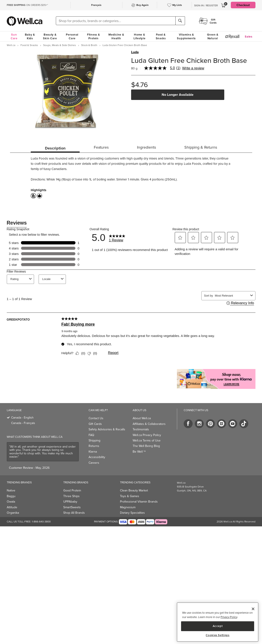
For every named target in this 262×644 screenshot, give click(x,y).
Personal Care (72, 36)
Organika (13, 513)
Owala (11, 501)
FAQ (91, 435)
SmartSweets (72, 507)
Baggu (11, 496)
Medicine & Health (116, 36)
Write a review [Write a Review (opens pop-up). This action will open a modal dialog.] (193, 68)
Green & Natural (213, 36)
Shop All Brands (74, 513)
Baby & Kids (30, 36)
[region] (218, 622)
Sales (249, 37)
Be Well (139, 452)
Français (96, 5)
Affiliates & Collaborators (149, 424)
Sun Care (14, 36)
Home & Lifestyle (139, 36)
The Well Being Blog (146, 446)
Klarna (93, 452)
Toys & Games (130, 496)
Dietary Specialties (132, 513)
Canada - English (22, 417)
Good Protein (72, 490)
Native (11, 490)
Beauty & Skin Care (50, 36)
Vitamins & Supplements (186, 36)
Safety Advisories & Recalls (107, 429)
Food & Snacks (161, 36)
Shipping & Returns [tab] (201, 147)
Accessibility (97, 457)
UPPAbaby (70, 501)
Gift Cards (95, 424)
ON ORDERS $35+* (27, 5)
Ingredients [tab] (146, 147)
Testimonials (141, 429)
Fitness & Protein (93, 36)
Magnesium (128, 507)
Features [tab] (101, 147)
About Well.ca (142, 418)
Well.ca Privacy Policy (147, 435)
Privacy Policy (229, 617)
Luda (135, 52)
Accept (218, 626)
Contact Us (96, 418)
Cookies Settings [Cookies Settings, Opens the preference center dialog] (218, 635)
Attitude (12, 507)
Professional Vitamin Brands (139, 501)
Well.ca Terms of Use (147, 440)
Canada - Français (23, 423)
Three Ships (71, 496)
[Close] (253, 609)
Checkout (243, 5)
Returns (94, 446)
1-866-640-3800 (41, 521)
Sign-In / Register (206, 5)
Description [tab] (55, 148)
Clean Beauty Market (134, 490)
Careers (94, 463)
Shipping (94, 440)
